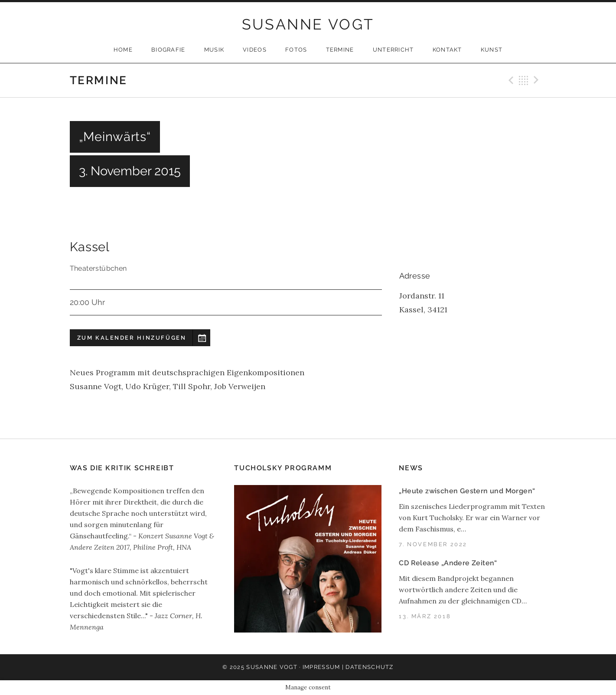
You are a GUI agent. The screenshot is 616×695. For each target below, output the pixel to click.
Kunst (492, 50)
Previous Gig (510, 80)
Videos (255, 50)
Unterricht (393, 50)
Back (524, 80)
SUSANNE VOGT (308, 24)
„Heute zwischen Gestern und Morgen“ (467, 491)
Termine (340, 50)
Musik (214, 50)
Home (123, 50)
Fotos (296, 50)
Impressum (321, 667)
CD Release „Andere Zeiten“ (448, 563)
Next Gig (538, 80)
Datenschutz (369, 667)
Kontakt (447, 50)
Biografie (168, 50)
